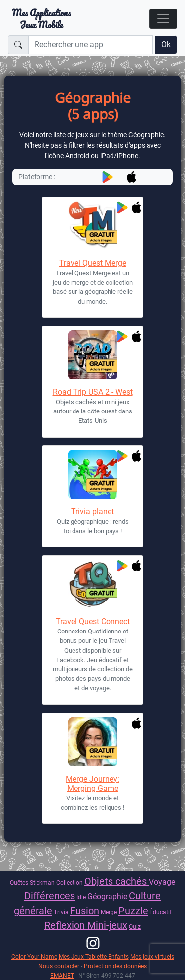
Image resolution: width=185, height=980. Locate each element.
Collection (70, 882)
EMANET (62, 975)
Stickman (42, 882)
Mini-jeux (107, 925)
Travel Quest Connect (93, 621)
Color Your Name (34, 957)
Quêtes (19, 882)
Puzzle (133, 911)
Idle (81, 897)
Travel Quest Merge (93, 263)
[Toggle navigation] (163, 19)
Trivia (61, 912)
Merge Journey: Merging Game (92, 784)
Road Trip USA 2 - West (93, 392)
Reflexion (66, 925)
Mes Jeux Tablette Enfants (94, 957)
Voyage (162, 882)
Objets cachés (117, 881)
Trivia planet (92, 512)
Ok (166, 45)
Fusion (85, 911)
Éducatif (161, 912)
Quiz (135, 927)
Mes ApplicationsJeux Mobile (41, 19)
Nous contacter (59, 966)
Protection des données (115, 966)
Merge (109, 912)
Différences (50, 896)
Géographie (107, 897)
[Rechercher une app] (91, 45)
